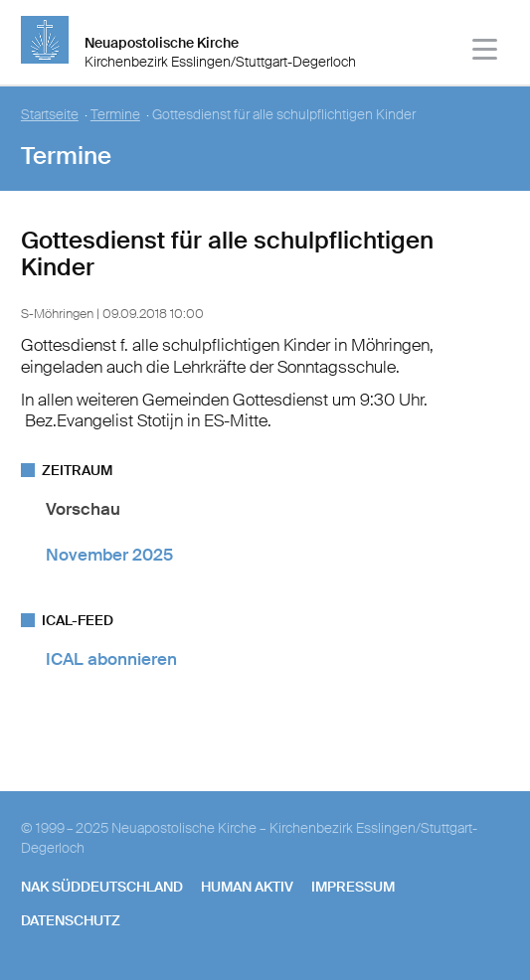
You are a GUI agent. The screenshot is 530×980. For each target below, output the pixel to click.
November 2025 (109, 555)
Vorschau (83, 509)
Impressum (353, 887)
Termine (115, 115)
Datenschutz (71, 920)
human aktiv (247, 887)
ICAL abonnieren (111, 659)
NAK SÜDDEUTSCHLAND (102, 887)
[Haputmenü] (486, 52)
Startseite (50, 115)
